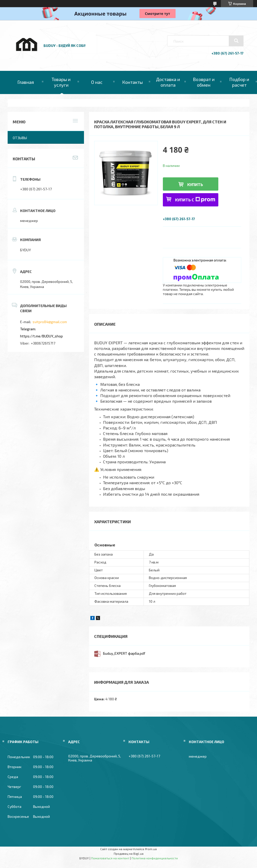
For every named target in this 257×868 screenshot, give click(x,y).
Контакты (132, 82)
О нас (97, 82)
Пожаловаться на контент (110, 858)
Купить (195, 184)
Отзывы (20, 138)
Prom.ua (151, 849)
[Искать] (236, 41)
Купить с (195, 200)
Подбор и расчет (239, 82)
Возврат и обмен (204, 82)
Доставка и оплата (168, 82)
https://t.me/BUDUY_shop (41, 336)
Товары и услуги (61, 82)
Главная (26, 82)
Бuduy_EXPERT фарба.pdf (124, 653)
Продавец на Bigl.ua (129, 853)
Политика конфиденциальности (155, 858)
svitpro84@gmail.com (50, 322)
